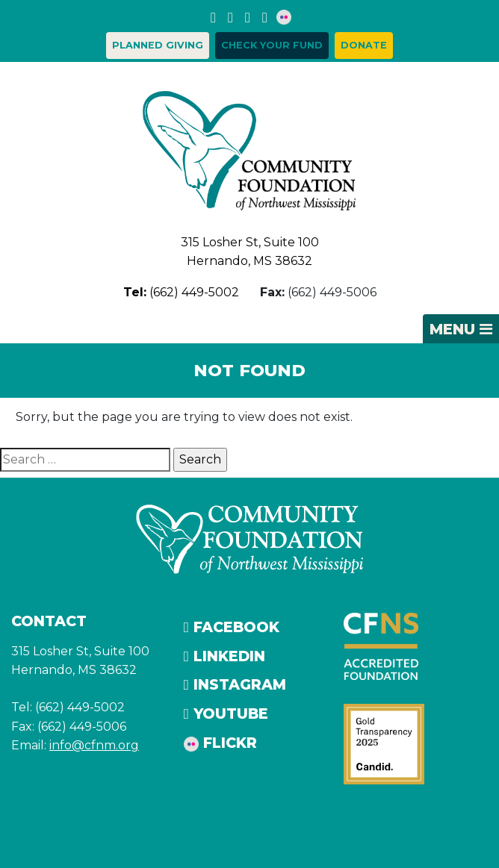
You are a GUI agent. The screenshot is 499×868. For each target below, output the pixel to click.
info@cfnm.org (94, 745)
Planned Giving (158, 45)
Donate (364, 45)
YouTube (226, 714)
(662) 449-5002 (181, 292)
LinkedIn (224, 656)
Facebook (232, 627)
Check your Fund (272, 45)
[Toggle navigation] (461, 329)
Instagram (235, 684)
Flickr (220, 743)
